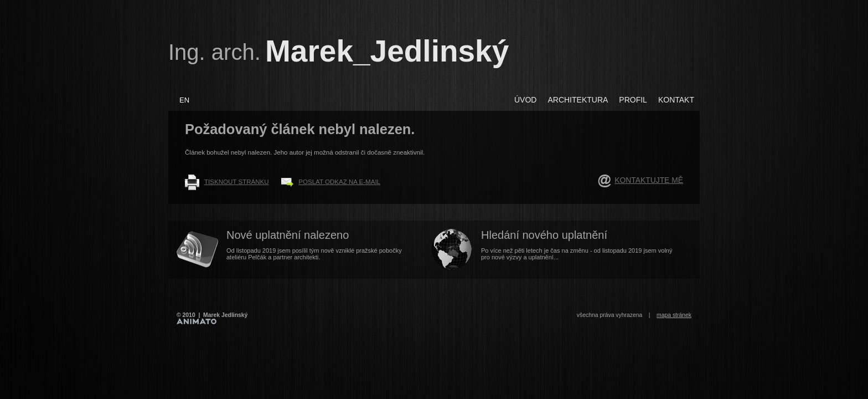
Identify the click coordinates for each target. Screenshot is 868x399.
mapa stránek (674, 315)
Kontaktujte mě (649, 180)
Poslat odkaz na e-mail (339, 182)
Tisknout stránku (237, 182)
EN (184, 100)
